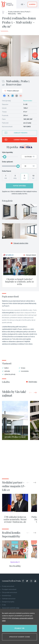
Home (4, 12)
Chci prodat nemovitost (10, 592)
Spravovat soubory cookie (20, 637)
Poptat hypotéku (19, 186)
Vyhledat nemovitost (9, 599)
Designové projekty (8, 602)
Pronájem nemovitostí (9, 589)
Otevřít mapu (32, 382)
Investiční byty (7, 596)
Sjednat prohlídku (21, 140)
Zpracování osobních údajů (11, 608)
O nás (4, 605)
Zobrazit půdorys (21, 133)
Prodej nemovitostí (8, 586)
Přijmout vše (19, 628)
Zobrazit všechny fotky (20, 243)
